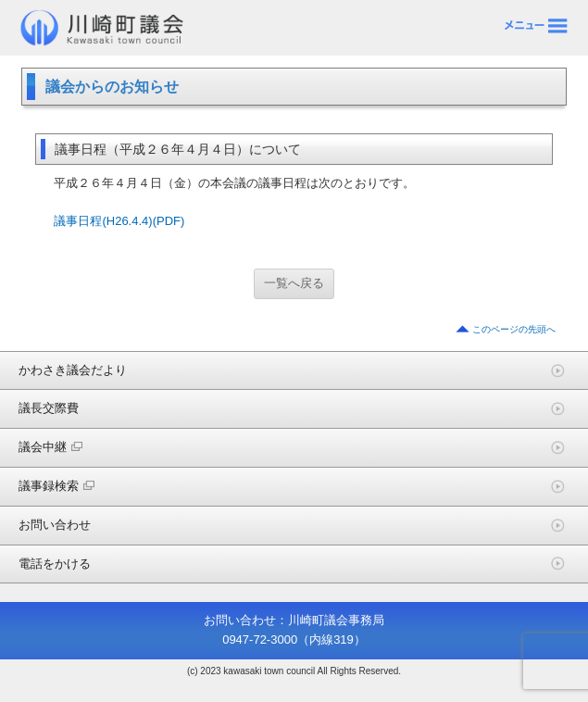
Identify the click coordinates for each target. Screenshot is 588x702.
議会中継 (50, 447)
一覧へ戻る (294, 283)
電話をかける (55, 564)
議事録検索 (56, 486)
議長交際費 (49, 408)
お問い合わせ (55, 525)
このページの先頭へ (514, 329)
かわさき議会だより (73, 370)
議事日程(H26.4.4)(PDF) (119, 221)
